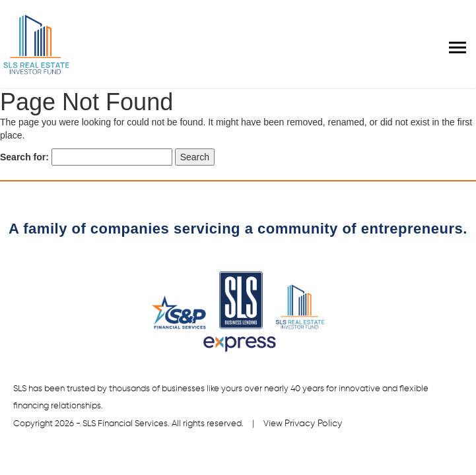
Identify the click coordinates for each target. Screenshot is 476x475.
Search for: (24, 157)
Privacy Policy (314, 424)
